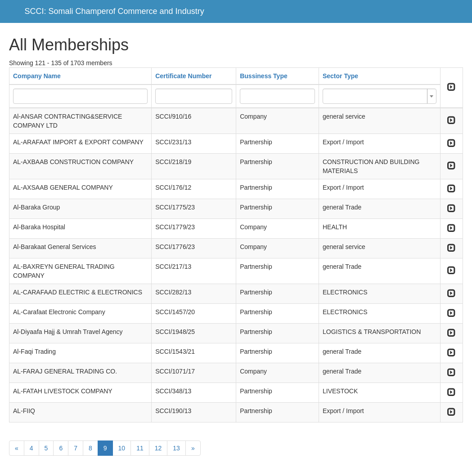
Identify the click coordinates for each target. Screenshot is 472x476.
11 (140, 448)
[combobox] (380, 96)
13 (176, 448)
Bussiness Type (264, 76)
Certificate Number (183, 76)
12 (158, 448)
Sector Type (340, 76)
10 (122, 448)
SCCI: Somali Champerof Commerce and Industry (115, 11)
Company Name (37, 76)
